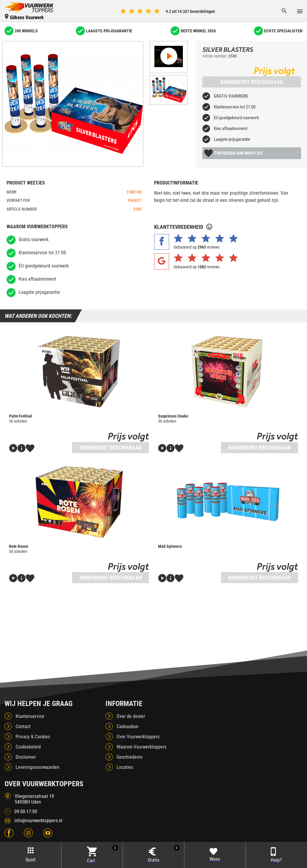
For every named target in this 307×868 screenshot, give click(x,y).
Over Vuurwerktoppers (138, 737)
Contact (23, 726)
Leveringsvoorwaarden (37, 767)
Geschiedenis (130, 757)
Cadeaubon (128, 726)
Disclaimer (26, 757)
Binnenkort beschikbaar (252, 82)
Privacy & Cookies (33, 737)
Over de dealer (131, 716)
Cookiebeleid (28, 747)
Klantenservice (30, 716)
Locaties (125, 767)
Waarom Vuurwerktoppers (142, 747)
